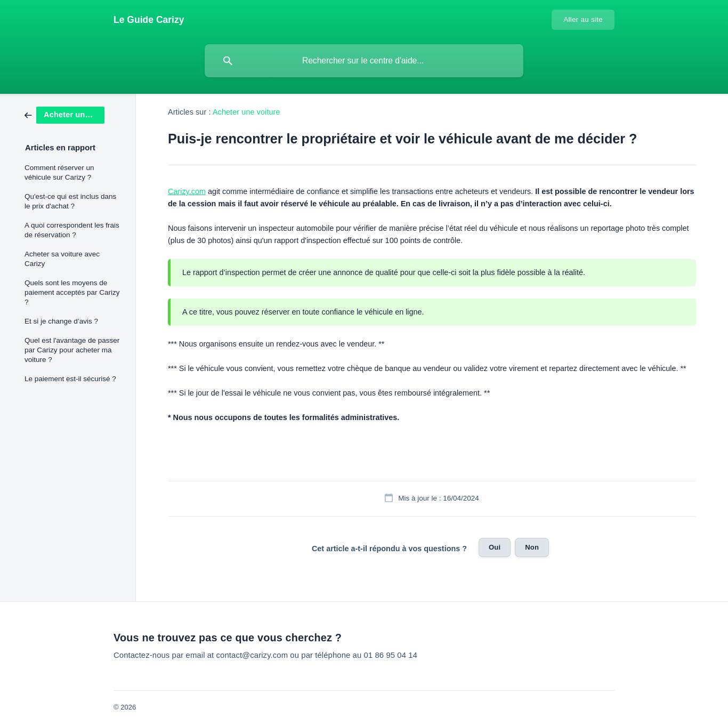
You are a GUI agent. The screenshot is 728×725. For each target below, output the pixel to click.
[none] (149, 20)
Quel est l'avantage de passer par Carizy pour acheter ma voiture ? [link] (72, 350)
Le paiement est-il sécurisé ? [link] (70, 379)
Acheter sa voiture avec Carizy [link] (62, 259)
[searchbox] (364, 61)
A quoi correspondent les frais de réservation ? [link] (72, 230)
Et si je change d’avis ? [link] (61, 321)
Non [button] (532, 547)
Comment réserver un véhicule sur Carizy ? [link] (59, 172)
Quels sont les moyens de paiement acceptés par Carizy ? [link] (72, 292)
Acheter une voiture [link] (246, 112)
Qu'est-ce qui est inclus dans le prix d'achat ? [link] (70, 201)
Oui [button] (495, 547)
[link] (64, 114)
